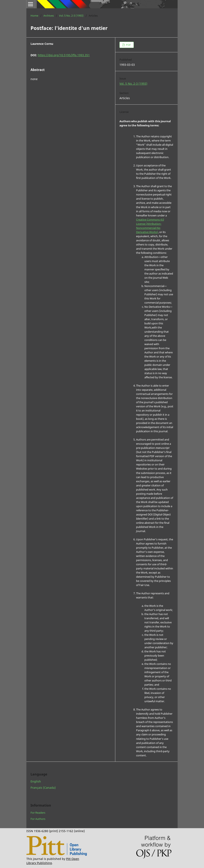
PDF (128, 45)
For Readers (38, 813)
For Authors (38, 819)
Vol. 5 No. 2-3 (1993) (71, 16)
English (36, 781)
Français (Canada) (43, 788)
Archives (49, 16)
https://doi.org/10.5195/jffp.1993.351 (64, 55)
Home (34, 16)
